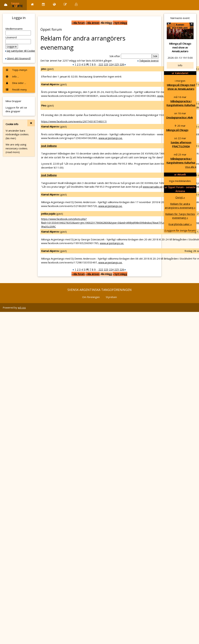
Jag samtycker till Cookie (21, 51)
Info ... (12, 76)
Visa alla (191, 167)
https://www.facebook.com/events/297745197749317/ (74, 121)
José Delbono (49, 146)
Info (180, 65)
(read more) (13, 152)
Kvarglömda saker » (180, 224)
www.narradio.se (153, 187)
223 (106, 64)
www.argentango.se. (111, 138)
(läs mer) (11, 138)
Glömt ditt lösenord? (19, 58)
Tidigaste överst (149, 61)
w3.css (22, 308)
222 (101, 64)
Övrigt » (180, 197)
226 (122, 64)
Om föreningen (91, 297)
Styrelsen (111, 297)
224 (111, 64)
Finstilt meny (16, 90)
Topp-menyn (16, 70)
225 (117, 64)
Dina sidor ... (16, 83)
